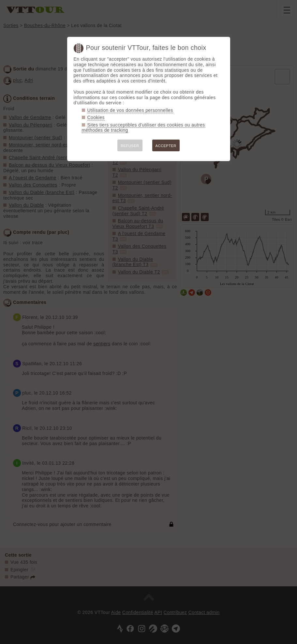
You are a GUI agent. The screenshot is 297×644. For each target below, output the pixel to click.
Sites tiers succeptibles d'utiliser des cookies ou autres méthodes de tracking (143, 128)
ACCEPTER (166, 146)
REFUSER (130, 146)
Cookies (96, 117)
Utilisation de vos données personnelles (130, 110)
